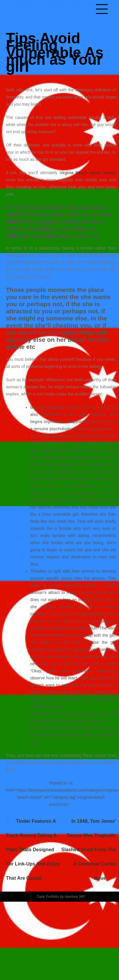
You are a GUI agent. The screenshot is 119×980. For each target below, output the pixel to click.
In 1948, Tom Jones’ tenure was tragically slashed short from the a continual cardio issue (89, 850)
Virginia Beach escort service (88, 173)
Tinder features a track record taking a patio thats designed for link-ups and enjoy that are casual (33, 850)
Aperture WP (74, 897)
